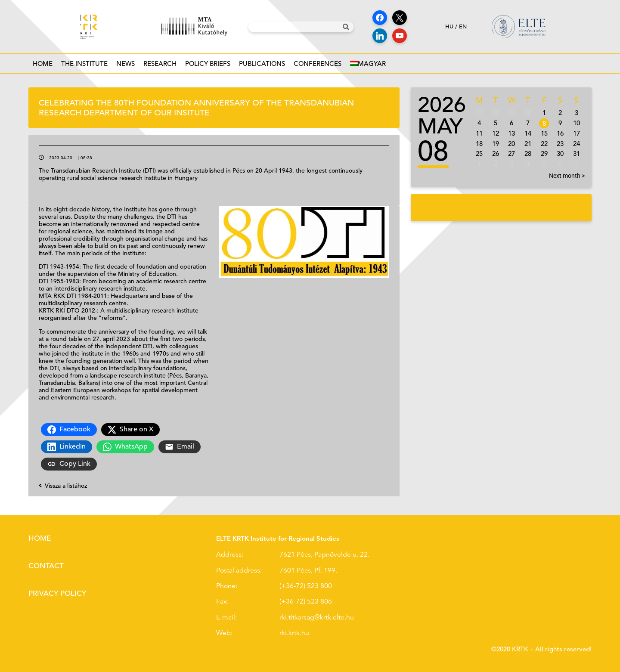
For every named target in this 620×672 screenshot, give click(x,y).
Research (160, 66)
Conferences (318, 66)
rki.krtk (290, 633)
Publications (262, 66)
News (126, 66)
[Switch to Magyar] (368, 63)
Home (43, 63)
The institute (84, 66)
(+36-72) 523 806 (306, 601)
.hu (304, 633)
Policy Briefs (208, 66)
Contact (46, 566)
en (463, 26)
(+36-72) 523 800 (306, 586)
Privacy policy (57, 593)
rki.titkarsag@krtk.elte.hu (317, 617)
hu (449, 26)
